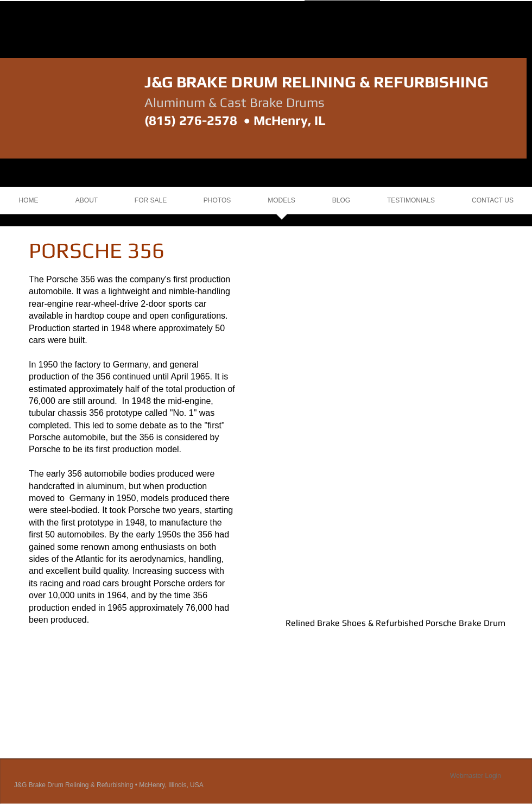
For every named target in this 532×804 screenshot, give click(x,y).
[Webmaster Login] (476, 776)
